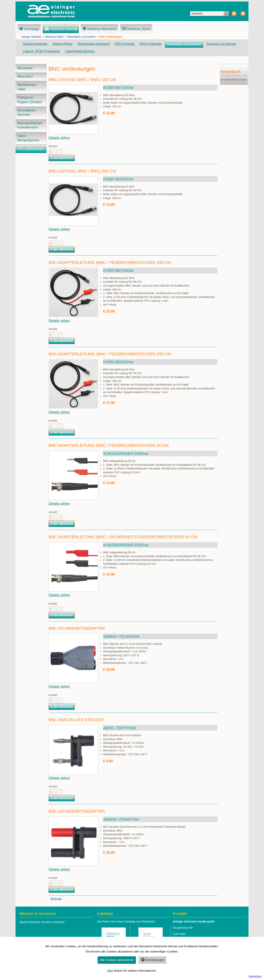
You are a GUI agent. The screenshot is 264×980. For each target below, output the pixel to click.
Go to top (56, 899)
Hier (110, 971)
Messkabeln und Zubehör (81, 37)
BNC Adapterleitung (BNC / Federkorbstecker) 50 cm (109, 445)
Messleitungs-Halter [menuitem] (27, 87)
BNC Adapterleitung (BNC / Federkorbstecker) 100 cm (110, 262)
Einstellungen (152, 960)
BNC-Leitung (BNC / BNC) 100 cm (82, 80)
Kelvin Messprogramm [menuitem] (28, 138)
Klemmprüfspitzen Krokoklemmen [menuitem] (30, 125)
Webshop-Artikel (54, 37)
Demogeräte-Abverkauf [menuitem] (93, 44)
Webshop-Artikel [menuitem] (62, 29)
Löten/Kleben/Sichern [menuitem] (80, 51)
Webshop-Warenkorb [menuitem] (102, 29)
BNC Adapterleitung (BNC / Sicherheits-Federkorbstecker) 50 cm (123, 537)
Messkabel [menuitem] (25, 68)
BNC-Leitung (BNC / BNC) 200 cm (82, 171)
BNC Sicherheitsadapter (77, 628)
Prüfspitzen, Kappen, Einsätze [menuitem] (30, 100)
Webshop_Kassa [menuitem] (139, 29)
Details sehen (59, 138)
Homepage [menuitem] (31, 29)
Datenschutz (255, 976)
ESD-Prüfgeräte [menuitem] (151, 44)
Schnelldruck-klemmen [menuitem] (27, 112)
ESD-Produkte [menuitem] (125, 44)
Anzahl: (50, 146)
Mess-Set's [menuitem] (25, 76)
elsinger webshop (31, 37)
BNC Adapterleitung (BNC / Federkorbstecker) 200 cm (110, 354)
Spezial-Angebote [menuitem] (35, 44)
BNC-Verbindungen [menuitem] (31, 149)
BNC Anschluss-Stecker (76, 720)
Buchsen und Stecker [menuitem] (221, 44)
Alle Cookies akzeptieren (117, 960)
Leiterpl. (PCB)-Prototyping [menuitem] (41, 51)
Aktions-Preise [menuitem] (62, 44)
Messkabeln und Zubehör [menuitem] (184, 44)
